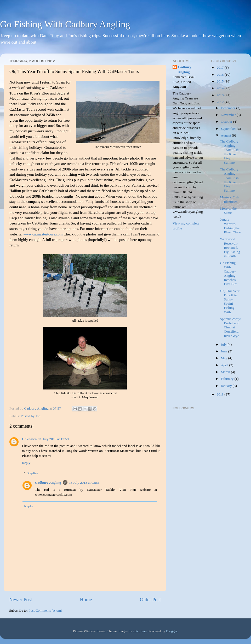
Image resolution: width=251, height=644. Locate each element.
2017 (220, 67)
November (229, 115)
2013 (220, 95)
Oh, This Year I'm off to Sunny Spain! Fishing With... (230, 302)
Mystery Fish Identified (229, 199)
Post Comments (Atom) (45, 610)
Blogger (172, 631)
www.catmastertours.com (43, 234)
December (229, 108)
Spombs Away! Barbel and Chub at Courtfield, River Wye (231, 327)
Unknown (29, 439)
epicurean (140, 631)
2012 (220, 102)
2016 (220, 75)
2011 (220, 394)
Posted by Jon (30, 416)
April (225, 365)
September (229, 129)
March (226, 372)
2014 (220, 88)
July (224, 344)
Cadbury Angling (48, 483)
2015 (220, 81)
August (226, 135)
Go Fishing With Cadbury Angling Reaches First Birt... (230, 273)
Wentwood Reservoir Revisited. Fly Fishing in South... (230, 247)
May (225, 358)
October (227, 122)
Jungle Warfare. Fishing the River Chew (230, 226)
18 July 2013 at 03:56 (84, 483)
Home (86, 599)
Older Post (150, 599)
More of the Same (228, 211)
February (228, 379)
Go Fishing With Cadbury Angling (65, 24)
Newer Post (21, 599)
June (225, 351)
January (227, 386)
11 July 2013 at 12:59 (53, 439)
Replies (33, 473)
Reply (26, 463)
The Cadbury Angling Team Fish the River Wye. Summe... (229, 152)
